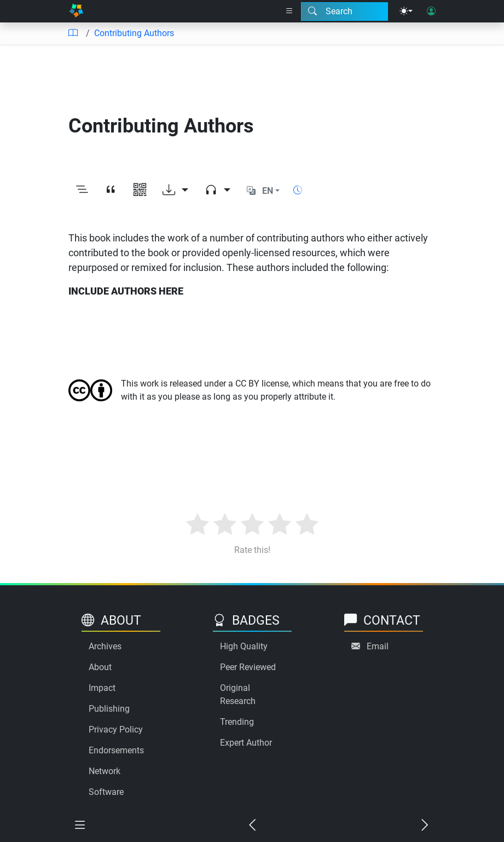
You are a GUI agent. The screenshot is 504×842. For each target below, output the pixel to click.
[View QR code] (140, 191)
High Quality (244, 646)
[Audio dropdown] (218, 191)
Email (378, 646)
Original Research (238, 694)
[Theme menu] (406, 11)
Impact (102, 688)
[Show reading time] (298, 190)
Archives (105, 646)
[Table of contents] (73, 33)
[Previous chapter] (252, 826)
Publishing (109, 709)
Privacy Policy (116, 729)
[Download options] (175, 191)
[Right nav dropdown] (289, 11)
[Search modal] (344, 11)
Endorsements (116, 750)
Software (106, 792)
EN (268, 191)
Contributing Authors (134, 33)
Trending (237, 722)
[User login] (431, 11)
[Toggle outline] (82, 191)
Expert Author (246, 743)
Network (105, 771)
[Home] (76, 11)
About (100, 667)
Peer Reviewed (248, 667)
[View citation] (111, 191)
